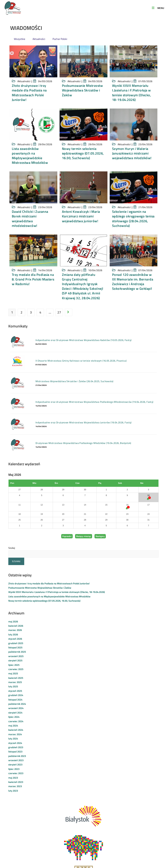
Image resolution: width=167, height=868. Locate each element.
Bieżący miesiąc (84, 536)
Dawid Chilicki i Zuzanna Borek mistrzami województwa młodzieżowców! (30, 219)
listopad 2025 (15, 647)
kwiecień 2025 (16, 678)
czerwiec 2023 (16, 773)
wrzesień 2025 (16, 656)
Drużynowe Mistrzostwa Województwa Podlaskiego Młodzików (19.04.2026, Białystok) (81, 443)
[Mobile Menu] (158, 8)
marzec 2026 (15, 630)
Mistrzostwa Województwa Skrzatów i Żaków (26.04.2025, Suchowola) (72, 381)
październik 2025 (17, 652)
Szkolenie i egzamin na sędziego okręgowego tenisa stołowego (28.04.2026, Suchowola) (133, 219)
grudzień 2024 (16, 695)
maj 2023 (13, 778)
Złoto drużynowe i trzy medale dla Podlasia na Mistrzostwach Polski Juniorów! (29, 93)
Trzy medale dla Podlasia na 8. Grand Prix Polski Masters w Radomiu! (33, 279)
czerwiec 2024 (16, 721)
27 (59, 312)
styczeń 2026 (15, 639)
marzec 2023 (15, 786)
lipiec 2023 (14, 769)
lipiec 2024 (14, 717)
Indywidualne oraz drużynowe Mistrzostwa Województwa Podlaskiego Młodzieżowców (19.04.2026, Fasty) (92, 402)
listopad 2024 (15, 700)
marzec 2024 (15, 734)
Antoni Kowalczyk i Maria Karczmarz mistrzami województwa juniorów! (81, 216)
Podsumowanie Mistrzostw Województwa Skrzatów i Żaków (82, 90)
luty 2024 (13, 739)
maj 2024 (13, 726)
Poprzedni (67, 536)
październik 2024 (17, 704)
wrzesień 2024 (16, 708)
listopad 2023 (15, 751)
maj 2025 (13, 673)
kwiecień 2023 (16, 782)
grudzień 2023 (16, 747)
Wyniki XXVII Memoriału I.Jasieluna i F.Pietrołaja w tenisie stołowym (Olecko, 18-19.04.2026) (132, 93)
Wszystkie (20, 39)
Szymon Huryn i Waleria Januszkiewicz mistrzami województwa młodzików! (132, 153)
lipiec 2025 (14, 665)
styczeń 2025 (15, 691)
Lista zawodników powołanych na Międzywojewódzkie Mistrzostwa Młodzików (30, 156)
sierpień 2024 (15, 713)
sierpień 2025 (15, 660)
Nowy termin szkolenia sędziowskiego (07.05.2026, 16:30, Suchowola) (83, 153)
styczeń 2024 (15, 743)
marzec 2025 (15, 682)
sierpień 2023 (15, 764)
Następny (100, 536)
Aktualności (39, 39)
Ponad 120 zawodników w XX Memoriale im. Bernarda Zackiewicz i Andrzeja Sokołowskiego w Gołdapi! (133, 282)
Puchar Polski (60, 39)
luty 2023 (13, 791)
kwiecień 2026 (16, 626)
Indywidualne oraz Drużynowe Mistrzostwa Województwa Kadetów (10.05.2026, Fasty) (81, 340)
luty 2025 (13, 686)
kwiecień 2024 (16, 730)
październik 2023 (17, 756)
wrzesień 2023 (16, 760)
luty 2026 (13, 634)
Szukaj (12, 548)
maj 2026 (13, 621)
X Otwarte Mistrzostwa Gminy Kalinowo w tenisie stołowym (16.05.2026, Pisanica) (79, 361)
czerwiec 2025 (16, 669)
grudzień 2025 (16, 643)
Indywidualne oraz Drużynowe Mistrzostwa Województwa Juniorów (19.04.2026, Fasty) (81, 422)
